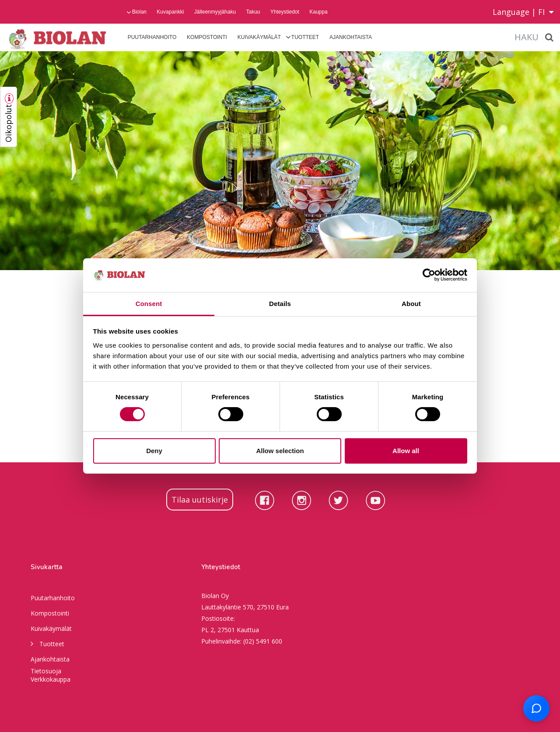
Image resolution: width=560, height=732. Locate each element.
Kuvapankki (170, 12)
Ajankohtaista (351, 37)
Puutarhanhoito (152, 37)
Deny (154, 451)
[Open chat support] (536, 708)
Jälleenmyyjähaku (215, 12)
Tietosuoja (46, 671)
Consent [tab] (149, 304)
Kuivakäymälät (259, 37)
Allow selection (280, 451)
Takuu (253, 12)
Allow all (406, 451)
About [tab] (411, 304)
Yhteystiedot (285, 12)
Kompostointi (207, 37)
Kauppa (318, 12)
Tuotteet (305, 37)
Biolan (139, 12)
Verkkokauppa (51, 679)
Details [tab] (280, 304)
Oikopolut (8, 123)
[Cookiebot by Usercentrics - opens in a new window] (429, 275)
